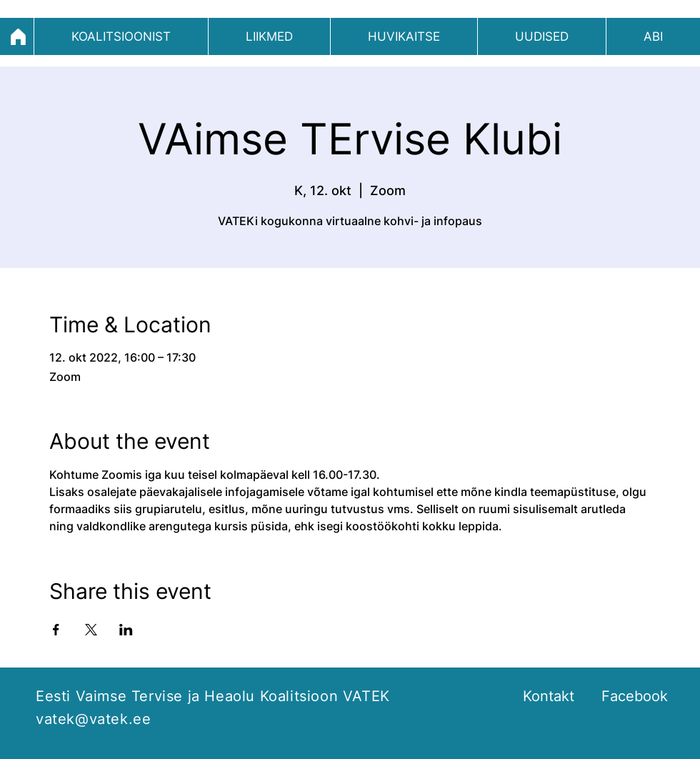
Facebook (635, 696)
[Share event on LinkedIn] (126, 630)
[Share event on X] (91, 630)
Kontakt (549, 696)
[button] (121, 36)
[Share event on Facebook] (56, 630)
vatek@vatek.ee (93, 719)
